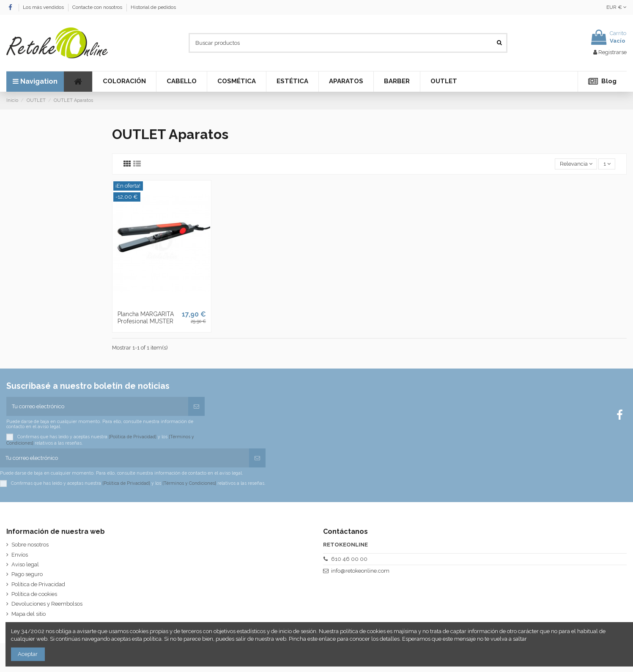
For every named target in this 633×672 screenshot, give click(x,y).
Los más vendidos (44, 7)
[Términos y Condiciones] (189, 483)
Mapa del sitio (29, 614)
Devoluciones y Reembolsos (47, 604)
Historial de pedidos (153, 7)
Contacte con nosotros (98, 7)
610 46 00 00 (349, 559)
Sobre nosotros (30, 545)
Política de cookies (34, 594)
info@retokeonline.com (360, 571)
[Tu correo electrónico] (97, 407)
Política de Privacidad (38, 584)
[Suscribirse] (196, 407)
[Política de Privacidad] (133, 437)
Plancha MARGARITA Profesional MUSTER (146, 318)
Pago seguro (27, 574)
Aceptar (28, 654)
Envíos (20, 555)
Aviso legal (25, 564)
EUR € (617, 7)
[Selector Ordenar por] (576, 164)
